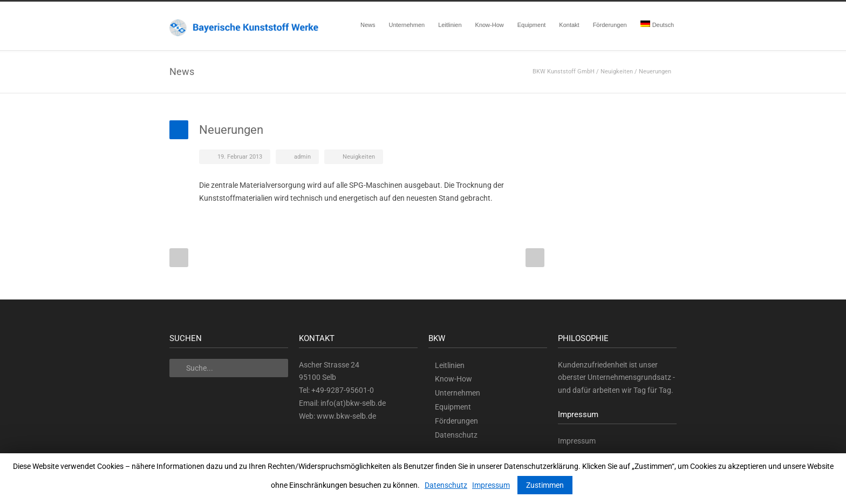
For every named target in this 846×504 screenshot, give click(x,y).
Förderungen (610, 25)
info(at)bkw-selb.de (353, 403)
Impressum (577, 441)
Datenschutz (456, 435)
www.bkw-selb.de (346, 416)
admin (302, 157)
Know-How (490, 25)
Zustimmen (545, 485)
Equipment (532, 25)
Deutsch (657, 24)
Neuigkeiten (617, 71)
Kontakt (569, 25)
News (368, 25)
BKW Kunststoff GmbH (564, 71)
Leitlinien (450, 25)
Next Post (535, 258)
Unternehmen (407, 25)
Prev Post (179, 258)
